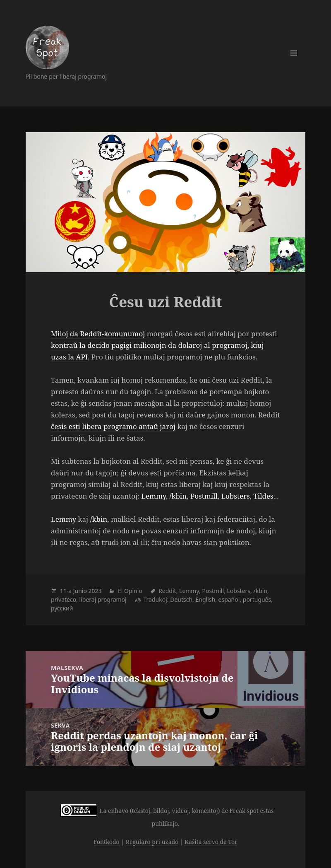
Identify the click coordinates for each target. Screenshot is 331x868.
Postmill (204, 496)
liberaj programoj (103, 599)
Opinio (133, 591)
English (206, 599)
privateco (64, 599)
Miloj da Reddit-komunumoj (98, 334)
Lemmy (154, 496)
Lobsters (235, 496)
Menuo (294, 53)
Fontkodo (106, 842)
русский (62, 608)
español (229, 599)
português (257, 599)
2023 (95, 591)
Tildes (263, 496)
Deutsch (181, 599)
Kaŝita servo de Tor (211, 842)
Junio (80, 591)
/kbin (178, 496)
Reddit (167, 591)
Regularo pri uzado (152, 842)
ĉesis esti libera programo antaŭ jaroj (113, 426)
